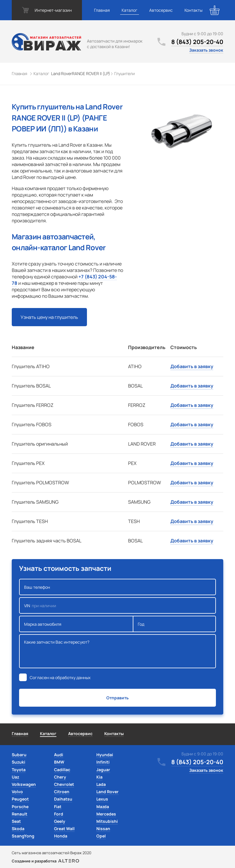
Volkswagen (24, 784)
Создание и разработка (45, 861)
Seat (16, 821)
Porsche (20, 807)
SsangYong (23, 836)
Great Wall (64, 829)
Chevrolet (64, 784)
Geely (60, 821)
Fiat (58, 807)
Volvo (17, 792)
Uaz (15, 777)
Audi (59, 755)
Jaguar (103, 770)
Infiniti (103, 762)
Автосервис (161, 10)
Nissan (103, 829)
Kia (99, 777)
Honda (61, 836)
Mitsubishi (107, 821)
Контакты (193, 10)
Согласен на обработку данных (60, 677)
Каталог (130, 10)
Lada (101, 784)
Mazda (103, 807)
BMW (59, 762)
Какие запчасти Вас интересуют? (117, 651)
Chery (60, 777)
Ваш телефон (117, 587)
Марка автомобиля (76, 624)
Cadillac (62, 770)
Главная (102, 10)
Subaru (19, 755)
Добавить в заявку (192, 366)
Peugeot (20, 799)
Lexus (102, 799)
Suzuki (19, 762)
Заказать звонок (206, 50)
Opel (101, 836)
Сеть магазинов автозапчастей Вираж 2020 (52, 853)
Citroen (62, 792)
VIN (117, 605)
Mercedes (106, 814)
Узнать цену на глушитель (49, 317)
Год (174, 624)
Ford (59, 814)
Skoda (18, 829)
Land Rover (108, 792)
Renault (20, 814)
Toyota (19, 770)
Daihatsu (63, 799)
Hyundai (105, 755)
